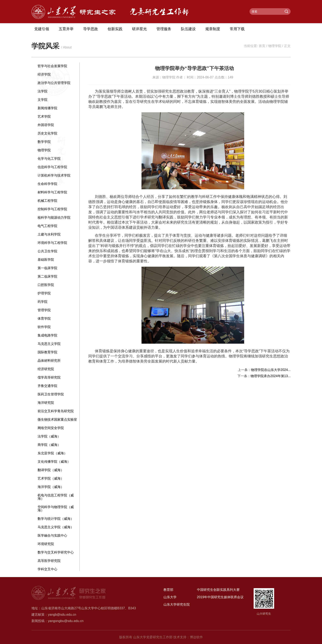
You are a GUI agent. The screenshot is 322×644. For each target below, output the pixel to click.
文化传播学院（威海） (54, 462)
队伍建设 (188, 29)
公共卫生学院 (47, 251)
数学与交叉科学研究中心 (56, 552)
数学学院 (44, 142)
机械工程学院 (47, 201)
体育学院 (44, 319)
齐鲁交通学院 (47, 386)
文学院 (43, 100)
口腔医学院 (46, 285)
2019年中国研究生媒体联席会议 (220, 597)
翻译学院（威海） (51, 470)
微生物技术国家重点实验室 (57, 420)
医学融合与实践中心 (52, 536)
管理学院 (44, 310)
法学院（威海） (49, 436)
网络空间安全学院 (51, 428)
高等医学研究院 (49, 561)
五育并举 (66, 29)
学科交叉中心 (47, 569)
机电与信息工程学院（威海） (56, 497)
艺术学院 (44, 117)
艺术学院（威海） (51, 478)
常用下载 (237, 29)
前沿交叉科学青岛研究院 (56, 411)
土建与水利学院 (49, 234)
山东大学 (170, 597)
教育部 (168, 590)
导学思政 (91, 29)
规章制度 (213, 29)
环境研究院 (46, 544)
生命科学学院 (47, 184)
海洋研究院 (46, 403)
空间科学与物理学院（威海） (56, 509)
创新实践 (115, 29)
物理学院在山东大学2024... (271, 370)
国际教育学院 (47, 352)
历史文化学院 (47, 133)
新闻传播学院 (47, 108)
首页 (262, 46)
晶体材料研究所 (49, 361)
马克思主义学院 (49, 344)
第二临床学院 (47, 276)
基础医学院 (46, 260)
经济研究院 (46, 369)
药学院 (43, 302)
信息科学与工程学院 (52, 167)
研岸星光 (139, 29)
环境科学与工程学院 (52, 243)
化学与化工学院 (49, 159)
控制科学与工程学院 (52, 209)
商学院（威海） (49, 445)
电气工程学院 (47, 226)
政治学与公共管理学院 (54, 83)
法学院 (43, 91)
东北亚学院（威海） (52, 453)
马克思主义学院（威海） (56, 527)
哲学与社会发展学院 (52, 66)
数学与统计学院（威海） (56, 519)
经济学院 (44, 74)
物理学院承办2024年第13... (271, 376)
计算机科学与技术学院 (54, 175)
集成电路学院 (47, 335)
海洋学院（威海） (51, 487)
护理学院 (44, 293)
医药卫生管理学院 (51, 394)
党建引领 (42, 29)
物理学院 (275, 46)
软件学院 (44, 327)
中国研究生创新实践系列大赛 (218, 590)
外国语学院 (46, 125)
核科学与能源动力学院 (54, 218)
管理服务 (164, 29)
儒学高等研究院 (49, 377)
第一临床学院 (47, 268)
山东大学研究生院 (177, 604)
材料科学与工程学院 (52, 192)
